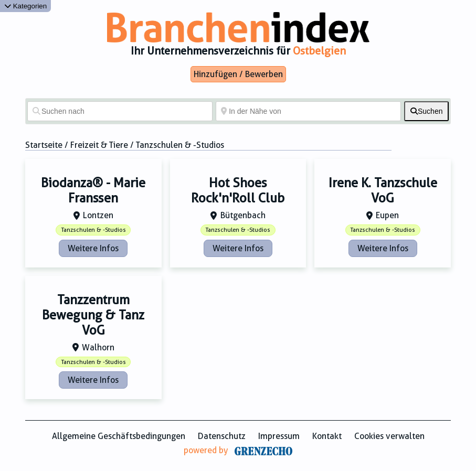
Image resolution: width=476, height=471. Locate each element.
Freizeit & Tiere (99, 145)
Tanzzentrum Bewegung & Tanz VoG (93, 315)
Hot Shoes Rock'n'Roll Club (238, 191)
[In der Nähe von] (308, 111)
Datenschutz (222, 436)
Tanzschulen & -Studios (93, 230)
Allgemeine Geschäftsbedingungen (119, 436)
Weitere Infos (93, 248)
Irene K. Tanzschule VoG (383, 191)
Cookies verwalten (389, 436)
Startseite (44, 145)
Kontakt (327, 436)
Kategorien (25, 6)
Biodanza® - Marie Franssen (93, 191)
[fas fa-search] (426, 111)
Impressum (279, 436)
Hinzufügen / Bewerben (238, 74)
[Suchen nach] (120, 111)
